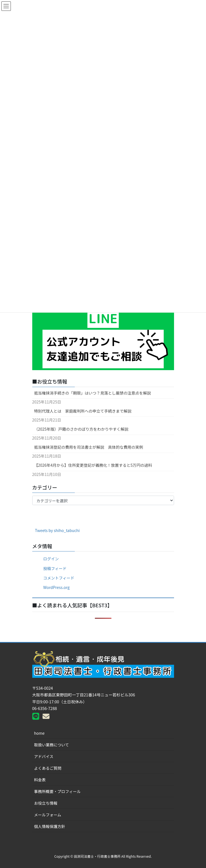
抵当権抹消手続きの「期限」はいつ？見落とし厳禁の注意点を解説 (93, 393)
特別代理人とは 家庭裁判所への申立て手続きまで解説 (83, 411)
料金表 (40, 780)
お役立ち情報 (46, 803)
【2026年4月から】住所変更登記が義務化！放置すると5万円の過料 (93, 465)
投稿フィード (55, 568)
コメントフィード (59, 578)
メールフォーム (48, 815)
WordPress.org (57, 587)
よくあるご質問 (48, 768)
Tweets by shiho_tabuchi (57, 530)
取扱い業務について (52, 745)
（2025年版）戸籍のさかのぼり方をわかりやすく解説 (81, 429)
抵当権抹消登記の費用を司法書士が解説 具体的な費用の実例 (89, 447)
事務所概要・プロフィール (58, 791)
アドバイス (44, 756)
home (39, 733)
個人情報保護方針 (50, 826)
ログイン (51, 559)
